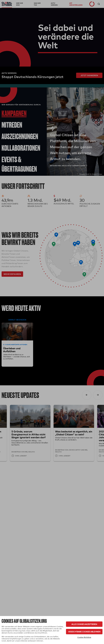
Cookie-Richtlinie (84, 637)
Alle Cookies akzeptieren (84, 624)
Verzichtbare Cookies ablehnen (84, 632)
